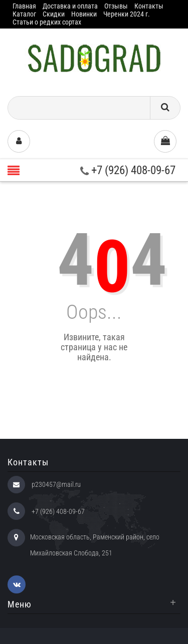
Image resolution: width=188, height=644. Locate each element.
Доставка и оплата (70, 6)
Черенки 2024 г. (127, 14)
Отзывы (116, 6)
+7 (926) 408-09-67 (128, 170)
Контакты (149, 6)
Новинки (84, 14)
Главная (24, 6)
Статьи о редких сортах (47, 22)
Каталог (24, 14)
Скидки (54, 14)
